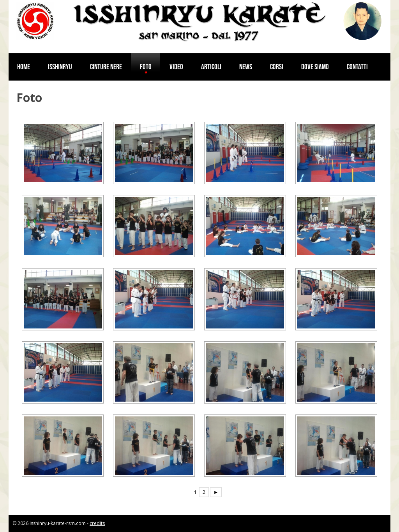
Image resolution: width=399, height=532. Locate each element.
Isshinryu (60, 67)
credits (97, 523)
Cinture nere (106, 67)
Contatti (357, 67)
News (246, 67)
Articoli (211, 67)
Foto (146, 67)
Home (24, 67)
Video (176, 67)
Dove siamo (315, 67)
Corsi (277, 67)
